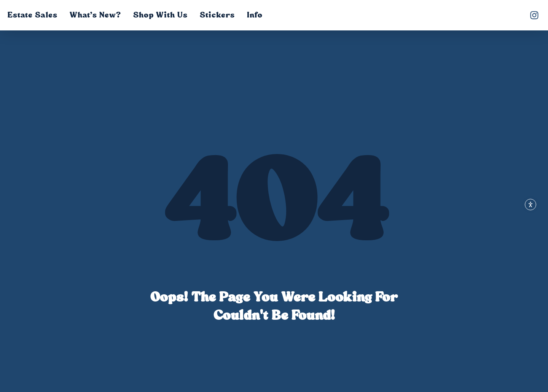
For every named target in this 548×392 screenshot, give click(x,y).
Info (255, 15)
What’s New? (95, 15)
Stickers (217, 15)
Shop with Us (160, 15)
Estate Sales (33, 15)
